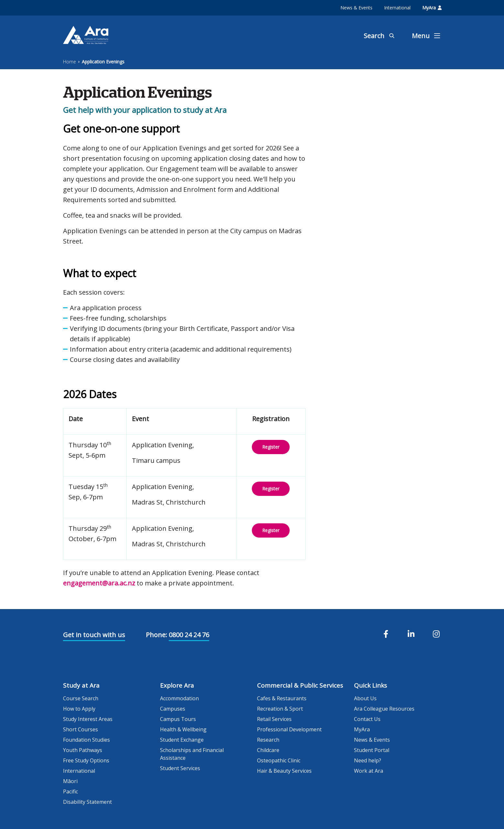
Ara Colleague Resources (384, 709)
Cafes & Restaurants (282, 698)
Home (70, 62)
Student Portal (372, 750)
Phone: (156, 635)
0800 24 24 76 (189, 635)
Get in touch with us (94, 635)
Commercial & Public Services (300, 685)
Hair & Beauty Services (284, 771)
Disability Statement (87, 802)
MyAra (432, 8)
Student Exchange (182, 740)
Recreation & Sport (280, 709)
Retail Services (274, 719)
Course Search (81, 698)
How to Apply (79, 709)
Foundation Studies (86, 740)
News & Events (356, 8)
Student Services (180, 768)
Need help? (368, 760)
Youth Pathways (83, 750)
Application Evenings (103, 62)
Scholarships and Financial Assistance (192, 754)
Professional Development (289, 729)
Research (268, 740)
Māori (70, 781)
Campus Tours (178, 719)
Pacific (70, 791)
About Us (365, 698)
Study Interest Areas (88, 719)
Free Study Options (86, 760)
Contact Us (367, 719)
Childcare (268, 750)
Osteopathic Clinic (279, 760)
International (397, 8)
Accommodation (179, 698)
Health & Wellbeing (183, 729)
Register (271, 447)
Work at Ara (369, 771)
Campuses (173, 709)
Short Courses (80, 729)
